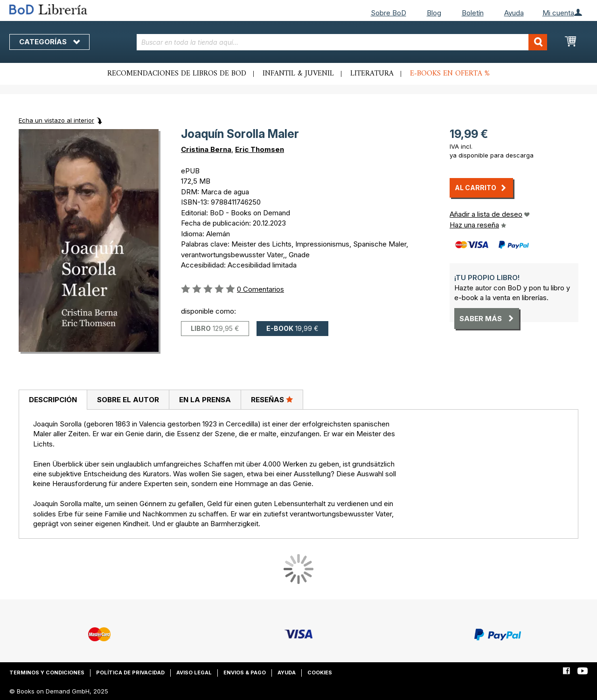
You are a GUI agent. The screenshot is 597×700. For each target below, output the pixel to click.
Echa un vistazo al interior (56, 120)
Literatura (372, 74)
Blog (434, 13)
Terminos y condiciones (47, 673)
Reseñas (272, 399)
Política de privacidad (130, 673)
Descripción (53, 400)
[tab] (53, 400)
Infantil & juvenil (298, 74)
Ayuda (514, 13)
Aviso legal (194, 673)
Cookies (320, 673)
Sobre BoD (389, 13)
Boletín (473, 13)
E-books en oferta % (450, 74)
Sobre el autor (128, 400)
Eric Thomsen (260, 149)
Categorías (49, 42)
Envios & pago (245, 673)
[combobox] (342, 42)
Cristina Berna (206, 149)
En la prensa (205, 400)
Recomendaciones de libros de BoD (177, 74)
